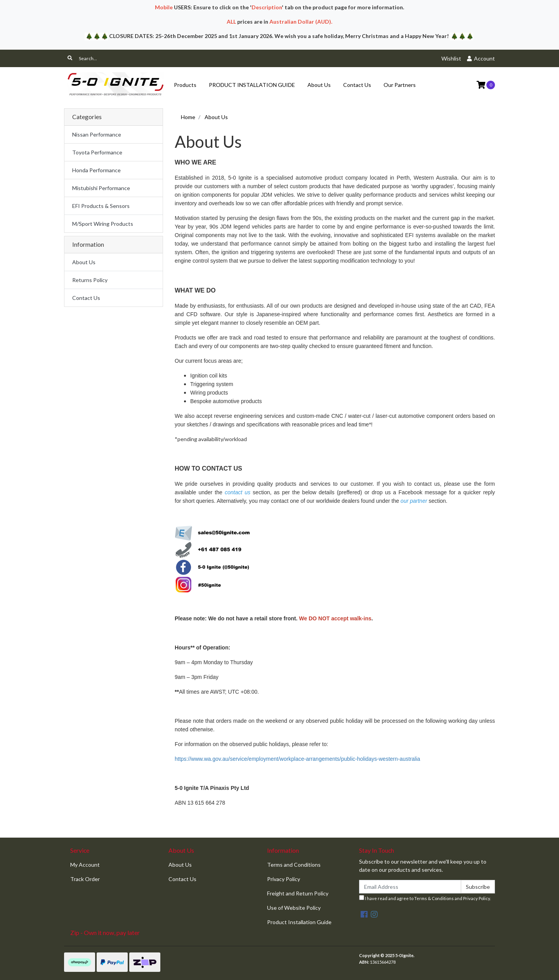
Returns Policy (90, 280)
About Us (319, 85)
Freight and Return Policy (298, 893)
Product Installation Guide (299, 922)
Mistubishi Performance (101, 188)
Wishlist (451, 58)
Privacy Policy (284, 879)
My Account (85, 865)
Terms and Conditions (294, 865)
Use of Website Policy (294, 908)
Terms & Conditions (434, 898)
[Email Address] (410, 887)
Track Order (85, 879)
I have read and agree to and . (425, 898)
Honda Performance (96, 170)
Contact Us (357, 85)
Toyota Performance (97, 152)
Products (185, 85)
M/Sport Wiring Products (103, 224)
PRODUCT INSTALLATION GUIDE (252, 85)
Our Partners (400, 85)
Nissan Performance (97, 134)
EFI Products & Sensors (101, 206)
